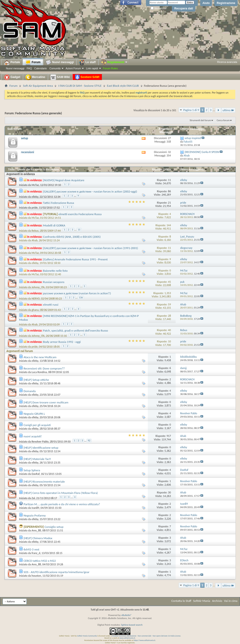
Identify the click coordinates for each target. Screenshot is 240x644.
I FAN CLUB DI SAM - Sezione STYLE (80, 86)
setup (25, 138)
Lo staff (87, 62)
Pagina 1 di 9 (191, 110)
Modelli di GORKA (54, 225)
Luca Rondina (39, 372)
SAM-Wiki (60, 77)
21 (170, 203)
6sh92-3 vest (31, 549)
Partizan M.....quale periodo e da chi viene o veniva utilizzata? (62, 504)
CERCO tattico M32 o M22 (40, 561)
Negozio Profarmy (35, 515)
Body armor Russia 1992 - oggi (62, 342)
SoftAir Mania (202, 601)
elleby (35, 197)
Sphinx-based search (132, 625)
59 (170, 304)
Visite (168, 169)
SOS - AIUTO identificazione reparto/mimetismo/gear (56, 572)
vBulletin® (126, 615)
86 (170, 191)
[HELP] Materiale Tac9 (37, 459)
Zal (33, 498)
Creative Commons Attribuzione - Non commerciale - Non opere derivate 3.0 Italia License (146, 636)
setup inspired (193, 138)
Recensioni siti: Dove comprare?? (44, 368)
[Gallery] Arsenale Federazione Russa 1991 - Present (75, 259)
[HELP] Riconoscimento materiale (44, 482)
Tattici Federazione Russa (59, 203)
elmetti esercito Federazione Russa (80, 214)
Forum (33, 62)
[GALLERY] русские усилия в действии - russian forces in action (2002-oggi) (90, 191)
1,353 (168, 293)
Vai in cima (231, 601)
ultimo (228, 110)
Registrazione (226, 3)
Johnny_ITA (38, 287)
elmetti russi (51, 305)
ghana (35, 310)
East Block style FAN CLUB (123, 86)
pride (35, 208)
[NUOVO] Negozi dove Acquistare (64, 180)
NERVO (36, 299)
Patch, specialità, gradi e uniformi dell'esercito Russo (76, 330)
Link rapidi (92, 68)
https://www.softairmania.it (145, 640)
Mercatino (35, 77)
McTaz (35, 185)
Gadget (12, 77)
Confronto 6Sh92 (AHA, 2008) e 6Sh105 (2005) (72, 237)
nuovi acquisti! (33, 436)
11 (170, 180)
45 (170, 282)
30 (170, 492)
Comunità (55, 68)
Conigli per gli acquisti (37, 425)
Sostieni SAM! (87, 77)
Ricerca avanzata (227, 62)
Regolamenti (114, 62)
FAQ (29, 68)
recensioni (28, 152)
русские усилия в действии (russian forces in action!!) (77, 293)
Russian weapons (54, 282)
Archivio (217, 601)
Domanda (30, 391)
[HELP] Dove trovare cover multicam (46, 402)
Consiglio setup (54, 527)
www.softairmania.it (127, 638)
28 (170, 316)
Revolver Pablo (40, 441)
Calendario (40, 68)
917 (169, 436)
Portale (12, 62)
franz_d (36, 553)
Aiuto (206, 3)
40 (170, 330)
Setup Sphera (32, 470)
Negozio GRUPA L (34, 414)
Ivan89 (35, 508)
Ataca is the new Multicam (40, 357)
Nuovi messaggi (15, 68)
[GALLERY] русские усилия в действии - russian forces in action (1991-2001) (91, 248)
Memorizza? (159, 8)
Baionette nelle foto (55, 271)
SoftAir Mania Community (87, 636)
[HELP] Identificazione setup (41, 448)
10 (170, 341)
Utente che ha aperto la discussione (38, 169)
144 (169, 225)
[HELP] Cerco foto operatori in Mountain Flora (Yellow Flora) (61, 493)
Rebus (35, 231)
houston (36, 576)
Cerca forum (223, 120)
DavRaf (35, 474)
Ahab (35, 240)
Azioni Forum (73, 68)
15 (79, 230)
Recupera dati (184, 8)
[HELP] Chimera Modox (38, 538)
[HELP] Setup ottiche (36, 380)
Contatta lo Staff (181, 601)
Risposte (157, 169)
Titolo (11, 169)
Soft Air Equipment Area (38, 86)
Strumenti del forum (200, 120)
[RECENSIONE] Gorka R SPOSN (202, 152)
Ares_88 (36, 530)
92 (89, 441)
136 (81, 297)
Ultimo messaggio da (194, 169)
